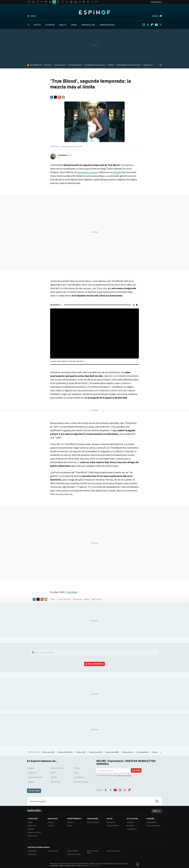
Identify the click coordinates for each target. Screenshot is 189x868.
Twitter (161, 25)
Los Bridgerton (79, 777)
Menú (33, 16)
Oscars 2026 (55, 782)
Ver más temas (34, 791)
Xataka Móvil (32, 826)
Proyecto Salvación (75, 65)
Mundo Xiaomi (33, 836)
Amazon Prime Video (35, 777)
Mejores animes (128, 752)
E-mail (63, 97)
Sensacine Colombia (74, 854)
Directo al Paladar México (93, 852)
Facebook (148, 25)
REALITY (63, 25)
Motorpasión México (113, 851)
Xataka (30, 822)
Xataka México (32, 851)
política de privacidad (124, 775)
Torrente (111, 65)
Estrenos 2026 (81, 752)
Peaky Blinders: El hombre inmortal (128, 65)
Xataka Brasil (32, 854)
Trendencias (130, 822)
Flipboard (152, 25)
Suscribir (136, 770)
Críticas (77, 768)
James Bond (147, 65)
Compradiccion (132, 829)
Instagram (144, 25)
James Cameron (60, 65)
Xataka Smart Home (34, 832)
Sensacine (70, 822)
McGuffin (117, 172)
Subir (155, 811)
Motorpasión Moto (113, 826)
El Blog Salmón (151, 822)
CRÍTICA (37, 25)
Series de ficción (65, 599)
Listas (76, 773)
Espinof (94, 12)
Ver (96, 664)
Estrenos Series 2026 (96, 752)
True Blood (72, 592)
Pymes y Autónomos (153, 826)
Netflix (53, 773)
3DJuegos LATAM (53, 851)
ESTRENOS (50, 25)
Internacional (78, 599)
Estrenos (31, 768)
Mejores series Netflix (112, 752)
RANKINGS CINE (88, 25)
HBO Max (54, 777)
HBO (88, 599)
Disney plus (32, 773)
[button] (65, 155)
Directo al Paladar (93, 822)
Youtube (156, 25)
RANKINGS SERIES (107, 25)
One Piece (48, 65)
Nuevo (155, 16)
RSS (125, 789)
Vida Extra (51, 826)
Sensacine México (73, 851)
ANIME (74, 25)
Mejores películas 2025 (66, 752)
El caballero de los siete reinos (95, 65)
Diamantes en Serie (87, 172)
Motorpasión (111, 822)
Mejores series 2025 (49, 752)
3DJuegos (51, 822)
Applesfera (31, 829)
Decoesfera (130, 826)
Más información (95, 866)
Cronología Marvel (143, 752)
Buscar (157, 801)
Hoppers (31, 782)
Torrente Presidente (81, 782)
